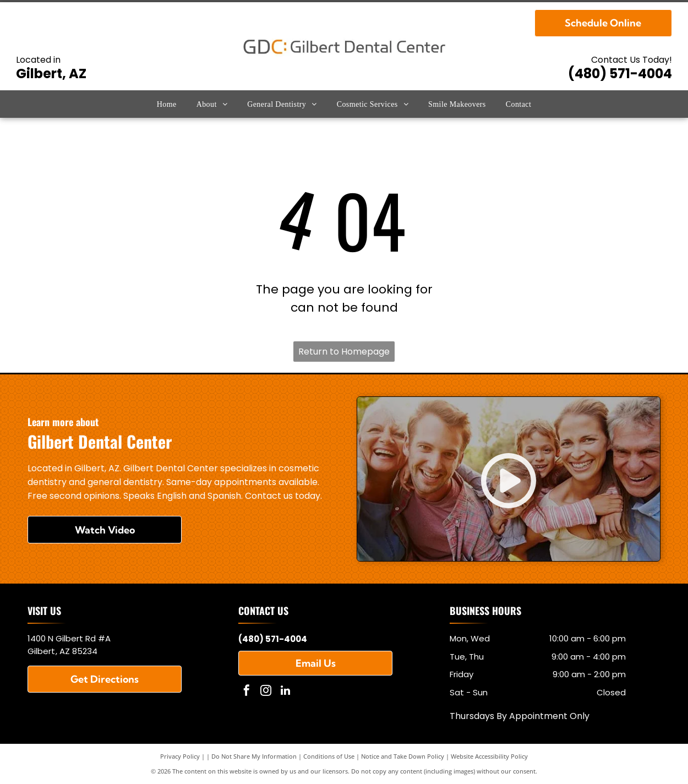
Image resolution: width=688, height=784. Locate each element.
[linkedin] (285, 692)
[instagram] (266, 692)
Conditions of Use (329, 756)
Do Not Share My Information (254, 756)
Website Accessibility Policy (489, 756)
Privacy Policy (180, 756)
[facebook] (247, 692)
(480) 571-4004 (620, 73)
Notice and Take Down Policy (403, 756)
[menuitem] (167, 104)
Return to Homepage (344, 352)
